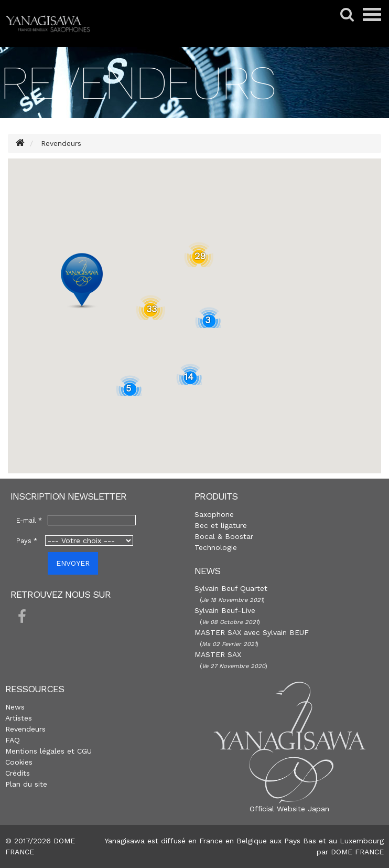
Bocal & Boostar (224, 536)
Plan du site (26, 784)
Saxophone (214, 514)
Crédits (18, 773)
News (15, 707)
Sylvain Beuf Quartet (231, 588)
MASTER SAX (218, 654)
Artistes (19, 718)
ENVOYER (73, 563)
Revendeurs (25, 729)
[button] (82, 281)
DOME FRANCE (357, 852)
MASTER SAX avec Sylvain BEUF (252, 632)
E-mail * (29, 520)
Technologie (216, 547)
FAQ (13, 740)
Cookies (19, 762)
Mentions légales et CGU (48, 751)
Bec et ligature (221, 525)
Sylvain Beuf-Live (225, 610)
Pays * (27, 541)
